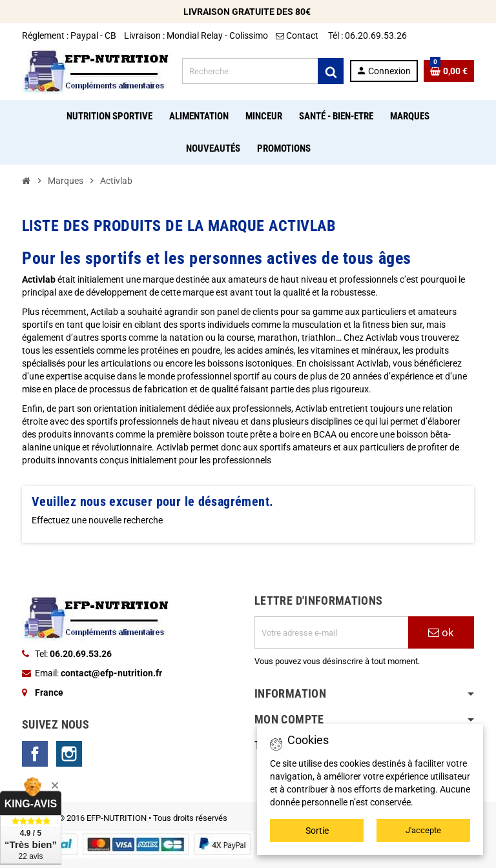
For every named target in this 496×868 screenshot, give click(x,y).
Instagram (69, 754)
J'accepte (423, 830)
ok (441, 632)
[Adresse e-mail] (331, 632)
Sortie (317, 831)
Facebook (35, 754)
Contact (298, 35)
